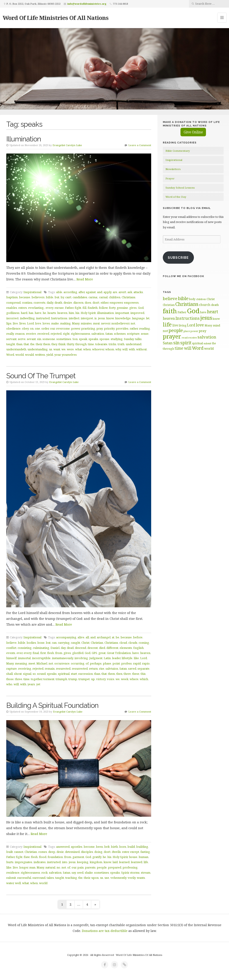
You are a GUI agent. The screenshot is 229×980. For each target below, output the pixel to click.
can (54, 643)
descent (93, 648)
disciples (87, 852)
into (65, 862)
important (122, 313)
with (132, 349)
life (146, 862)
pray (100, 328)
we (64, 349)
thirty (70, 344)
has (31, 313)
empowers (131, 303)
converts (39, 303)
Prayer (170, 178)
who (9, 684)
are (115, 292)
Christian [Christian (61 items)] (169, 305)
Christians (128, 297)
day (63, 648)
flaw (27, 857)
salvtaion (112, 669)
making (65, 323)
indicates (40, 862)
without (141, 349)
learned (124, 862)
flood (43, 857)
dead (70, 648)
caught (75, 643)
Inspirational (32, 292)
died (102, 648)
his (77, 313)
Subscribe (178, 258)
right (66, 334)
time (91, 344)
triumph (61, 679)
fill (84, 308)
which (144, 679)
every (49, 308)
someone (49, 339)
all (87, 637)
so (34, 674)
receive (31, 334)
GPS (94, 653)
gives (133, 308)
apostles (77, 847)
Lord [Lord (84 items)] (191, 325)
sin (39, 339)
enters (23, 308)
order (45, 328)
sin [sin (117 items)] (176, 343)
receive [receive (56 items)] (193, 338)
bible (50, 297)
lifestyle (127, 658)
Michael (42, 663)
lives (22, 323)
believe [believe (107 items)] (170, 298)
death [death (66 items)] (215, 305)
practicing (88, 328)
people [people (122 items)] (176, 330)
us (51, 349)
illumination (105, 313)
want (57, 349)
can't (68, 297)
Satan (109, 334)
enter (125, 852)
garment (78, 857)
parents (90, 867)
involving (81, 658)
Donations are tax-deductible (105, 931)
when (87, 349)
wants (141, 878)
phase (107, 663)
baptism (12, 297)
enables (12, 308)
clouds (133, 643)
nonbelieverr (120, 323)
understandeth (16, 349)
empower (116, 303)
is (95, 318)
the (32, 344)
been (99, 847)
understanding (38, 349)
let (148, 318)
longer (24, 867)
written (40, 355)
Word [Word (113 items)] (198, 348)
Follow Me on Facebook (183, 276)
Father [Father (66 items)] (182, 312)
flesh (51, 653)
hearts (52, 313)
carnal (103, 297)
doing (98, 852)
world (20, 355)
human (143, 857)
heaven (62, 313)
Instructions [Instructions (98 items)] (188, 318)
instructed (43, 318)
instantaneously (63, 658)
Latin (107, 658)
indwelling (27, 318)
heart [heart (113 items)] (213, 312)
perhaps (96, 663)
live (15, 323)
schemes (120, 334)
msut (96, 323)
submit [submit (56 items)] (207, 343)
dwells (116, 852)
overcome (63, 328)
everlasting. (36, 308)
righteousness (81, 334)
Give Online (193, 132)
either (104, 303)
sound (41, 674)
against (91, 292)
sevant (31, 339)
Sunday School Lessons (180, 188)
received (43, 334)
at (113, 637)
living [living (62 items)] (183, 325)
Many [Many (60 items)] (208, 325)
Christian (97, 643)
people (102, 867)
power (75, 328)
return (93, 669)
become (89, 847)
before (138, 637)
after (82, 292)
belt (107, 847)
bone (41, 643)
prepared (115, 867)
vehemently (118, 878)
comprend (13, 303)
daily (50, 303)
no (58, 867)
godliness (13, 313)
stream (146, 873)
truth (121, 344)
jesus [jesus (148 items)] (206, 318)
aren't (122, 292)
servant (11, 339)
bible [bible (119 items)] (183, 298)
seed (80, 873)
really (10, 334)
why (118, 349)
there (127, 674)
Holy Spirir (120, 857)
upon (95, 878)
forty (112, 308)
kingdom (96, 862)
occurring (78, 663)
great (102, 653)
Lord (30, 323)
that (26, 344)
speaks (93, 339)
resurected (63, 669)
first (43, 653)
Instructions (59, 318)
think (62, 344)
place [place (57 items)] (187, 331)
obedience (13, 328)
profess (126, 663)
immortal (24, 658)
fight (78, 308)
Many (76, 323)
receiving (25, 669)
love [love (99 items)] (200, 325)
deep (52, 852)
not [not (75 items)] (165, 331)
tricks (112, 344)
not (133, 323)
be (117, 637)
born (123, 847)
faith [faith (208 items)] (170, 311)
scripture (133, 334)
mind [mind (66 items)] (216, 325)
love (38, 323)
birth (114, 847)
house (133, 857)
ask (130, 292)
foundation (55, 857)
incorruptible (41, 658)
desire (68, 303)
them (47, 344)
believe (11, 643)
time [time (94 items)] (179, 348)
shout (18, 674)
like (136, 658)
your (57, 355)
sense (145, 334)
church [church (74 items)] (205, 305)
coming (144, 643)
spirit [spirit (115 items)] (186, 343)
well (18, 883)
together (36, 679)
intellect (74, 318)
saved (132, 669)
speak (83, 339)
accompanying (66, 637)
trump (73, 679)
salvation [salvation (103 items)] (207, 337)
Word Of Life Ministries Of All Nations (56, 18)
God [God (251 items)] (193, 311)
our (52, 328)
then (119, 674)
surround (39, 878)
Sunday (129, 339)
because (25, 297)
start (74, 674)
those (10, 679)
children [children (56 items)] (201, 299)
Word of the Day (176, 197)
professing (130, 867)
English (138, 648)
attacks (138, 292)
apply (107, 292)
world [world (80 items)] (209, 348)
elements (126, 648)
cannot (19, 852)
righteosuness (30, 873)
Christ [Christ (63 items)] (211, 299)
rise (102, 669)
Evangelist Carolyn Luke (67, 145)
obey (25, 328)
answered (63, 847)
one (37, 328)
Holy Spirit (88, 313)
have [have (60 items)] (203, 312)
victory (101, 679)
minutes (86, 323)
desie (60, 852)
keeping (83, 862)
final (36, 653)
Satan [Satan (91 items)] (168, 343)
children (115, 297)
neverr (106, 323)
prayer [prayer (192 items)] (172, 336)
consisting (25, 648)
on (32, 328)
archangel (104, 637)
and (100, 292)
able (59, 292)
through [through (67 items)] (168, 349)
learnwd (137, 862)
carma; (93, 297)
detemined (72, 852)
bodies (31, 643)
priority (109, 328)
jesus (101, 318)
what (78, 349)
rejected (56, 334)
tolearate (101, 344)
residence (13, 873)
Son (75, 339)
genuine (122, 308)
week (125, 679)
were (70, 349)
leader (116, 658)
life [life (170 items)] (167, 324)
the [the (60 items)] (214, 343)
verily (132, 878)
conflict (11, 648)
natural (50, 867)
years (31, 684)
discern (78, 303)
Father (69, 308)
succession (86, 674)
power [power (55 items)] (194, 331)
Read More (85, 279)
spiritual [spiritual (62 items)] (197, 343)
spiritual (64, 674)
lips (9, 323)
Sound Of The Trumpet (41, 376)
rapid (137, 663)
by (62, 297)
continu (27, 303)
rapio (146, 663)
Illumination (24, 139)
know (110, 318)
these (136, 674)
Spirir (125, 873)
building (142, 847)
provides (122, 328)
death (58, 303)
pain (81, 867)
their (39, 344)
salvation (98, 334)
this (143, 674)
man (32, 867)
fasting (145, 852)
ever (19, 653)
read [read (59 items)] (185, 338)
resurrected (80, 669)
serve (22, 339)
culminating (41, 648)
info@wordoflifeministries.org (87, 4)
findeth (93, 308)
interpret (87, 318)
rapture (12, 669)
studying (117, 339)
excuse (59, 308)
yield (50, 355)
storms (135, 873)
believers (38, 297)
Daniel (55, 648)
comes (43, 852)
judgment (96, 658)
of (87, 663)
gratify (97, 857)
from (59, 653)
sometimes (64, 339)
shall (10, 674)
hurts (10, 862)
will (125, 349)
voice (111, 679)
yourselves (69, 355)
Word (10, 355)
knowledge (123, 318)
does (88, 303)
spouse (104, 339)
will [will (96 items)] (188, 348)
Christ (85, 643)
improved (137, 313)
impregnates (23, 862)
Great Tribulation (119, 653)
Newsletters (173, 169)
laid (115, 862)
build (131, 847)
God (141, 308)
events (11, 653)
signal (27, 674)
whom (110, 349)
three (19, 679)
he (44, 313)
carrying (64, 643)
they (54, 344)
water (10, 883)
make (55, 323)
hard (24, 313)
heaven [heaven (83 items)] (169, 318)
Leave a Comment (140, 145)
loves (46, 323)
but (57, 297)
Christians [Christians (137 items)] (187, 304)
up (93, 679)
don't (96, 303)
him (71, 313)
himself (11, 658)
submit (11, 878)
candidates (80, 297)
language (138, 318)
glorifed (78, 653)
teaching (71, 878)
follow (103, 308)
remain (50, 669)
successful (24, 878)
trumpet (84, 679)
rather (134, 328)
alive (81, 637)
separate (143, 669)
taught (11, 344)
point (116, 663)
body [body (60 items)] (192, 299)
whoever (98, 349)
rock (45, 873)
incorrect (12, 318)
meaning (21, 663)
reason (20, 334)
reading (144, 328)
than (19, 344)
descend (81, 648)
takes (50, 878)
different (112, 648)
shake (89, 873)
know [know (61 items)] (216, 319)
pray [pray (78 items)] (202, 331)
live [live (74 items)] (175, 325)
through (81, 344)
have (38, 313)
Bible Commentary (178, 151)
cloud (123, 643)
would (29, 355)
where (134, 679)
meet (32, 663)
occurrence (62, 663)
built (10, 852)
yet (38, 684)
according (70, 292)
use (107, 878)
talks (138, 339)
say (74, 873)
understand (134, 344)
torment (49, 679)
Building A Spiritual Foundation (52, 705)
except (135, 852)
